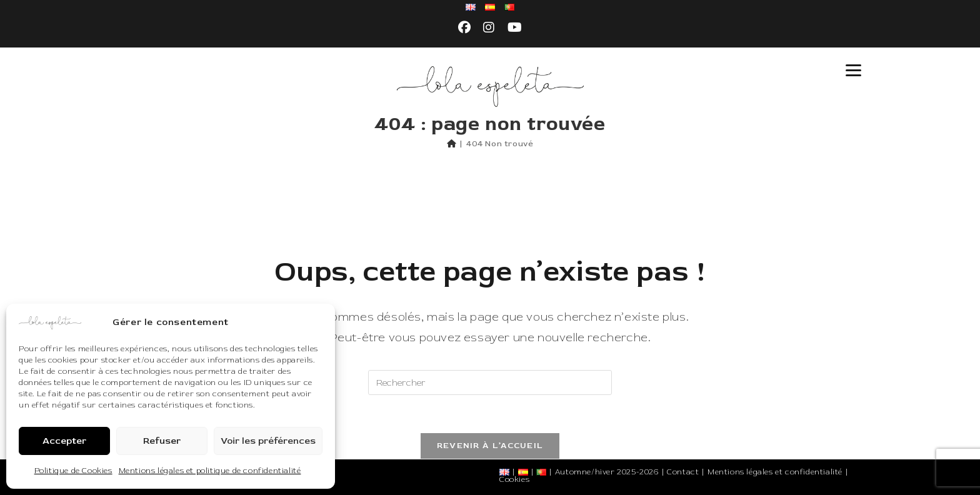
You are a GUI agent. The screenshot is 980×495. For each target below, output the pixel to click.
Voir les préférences (268, 441)
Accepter (64, 441)
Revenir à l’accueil (490, 446)
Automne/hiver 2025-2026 (607, 472)
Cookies (514, 480)
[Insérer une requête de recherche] (490, 382)
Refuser (162, 441)
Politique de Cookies (73, 471)
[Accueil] (452, 144)
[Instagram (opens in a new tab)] (489, 28)
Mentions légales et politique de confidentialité (210, 471)
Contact (683, 472)
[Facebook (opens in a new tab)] (465, 28)
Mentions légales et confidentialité (775, 472)
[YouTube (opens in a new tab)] (515, 28)
